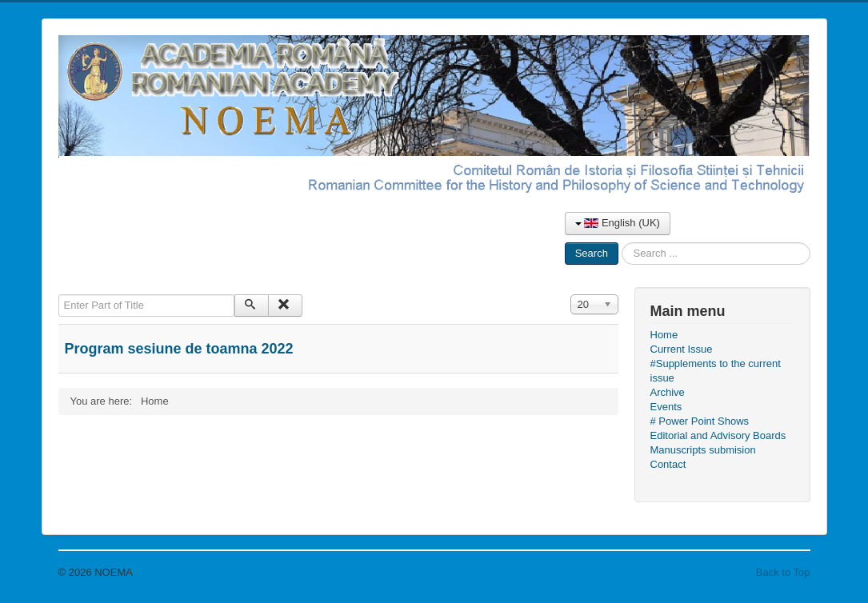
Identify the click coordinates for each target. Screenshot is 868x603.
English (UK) (618, 223)
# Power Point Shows (700, 421)
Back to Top (783, 572)
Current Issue (682, 349)
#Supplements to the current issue (716, 371)
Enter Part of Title (59, 295)
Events (666, 407)
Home (664, 335)
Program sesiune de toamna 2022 (179, 349)
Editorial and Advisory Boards (718, 435)
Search (592, 253)
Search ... (619, 243)
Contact (668, 464)
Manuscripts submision (703, 450)
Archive (668, 392)
